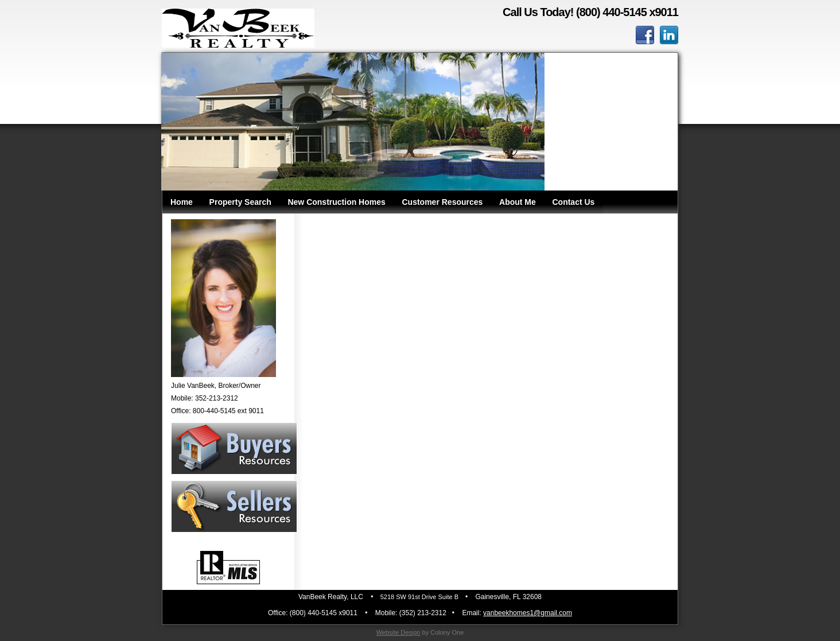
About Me (518, 202)
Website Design (398, 632)
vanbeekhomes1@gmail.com (528, 613)
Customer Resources (443, 202)
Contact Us (573, 202)
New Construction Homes (336, 202)
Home (182, 202)
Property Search (240, 202)
